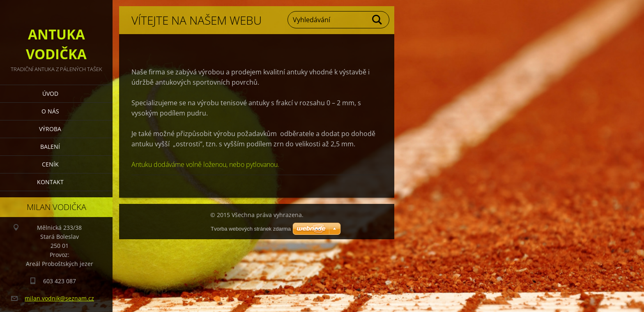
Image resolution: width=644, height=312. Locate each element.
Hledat (377, 20)
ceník (50, 164)
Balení (50, 147)
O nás (50, 111)
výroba (50, 129)
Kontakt (50, 182)
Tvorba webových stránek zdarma (251, 229)
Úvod (50, 94)
